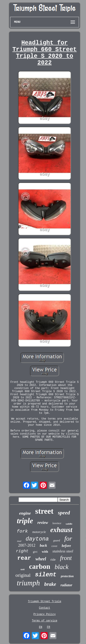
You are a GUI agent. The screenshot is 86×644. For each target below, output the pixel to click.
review (43, 523)
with (45, 552)
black (62, 567)
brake (50, 584)
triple (25, 521)
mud (19, 541)
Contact (45, 608)
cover (54, 546)
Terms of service (44, 621)
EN (41, 627)
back (43, 545)
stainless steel (63, 551)
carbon (40, 566)
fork (22, 531)
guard (57, 540)
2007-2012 (27, 545)
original (23, 575)
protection (67, 576)
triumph (28, 583)
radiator (66, 585)
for (68, 538)
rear (24, 558)
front (66, 558)
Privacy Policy (45, 614)
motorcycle (39, 532)
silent (46, 575)
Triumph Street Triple (44, 602)
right (22, 551)
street (44, 511)
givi (35, 552)
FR (49, 627)
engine (25, 513)
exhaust (61, 530)
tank (22, 569)
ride (53, 560)
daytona (37, 539)
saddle (69, 524)
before (66, 546)
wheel (41, 559)
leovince (57, 523)
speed (64, 513)
